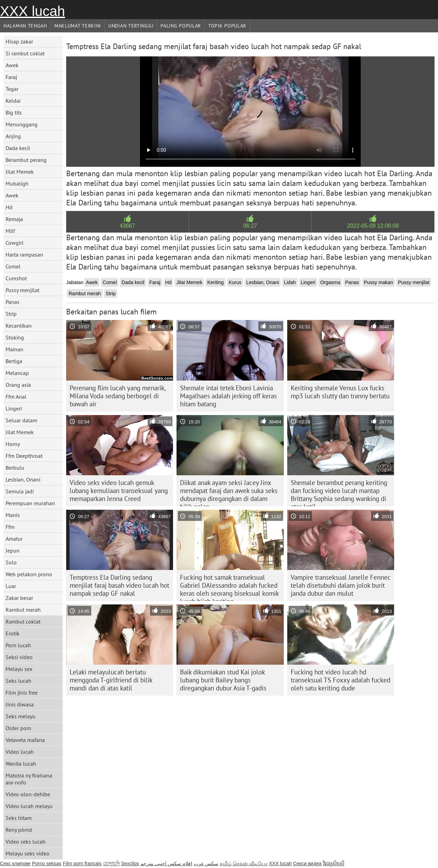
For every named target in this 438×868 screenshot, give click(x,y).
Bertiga (14, 361)
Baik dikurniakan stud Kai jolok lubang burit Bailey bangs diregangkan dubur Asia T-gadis (223, 680)
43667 (128, 226)
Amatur (14, 539)
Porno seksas (47, 863)
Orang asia (18, 385)
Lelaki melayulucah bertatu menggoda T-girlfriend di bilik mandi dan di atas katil (111, 680)
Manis (13, 515)
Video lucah (20, 752)
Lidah (290, 282)
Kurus (235, 282)
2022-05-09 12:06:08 (373, 226)
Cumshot (16, 278)
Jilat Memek (20, 172)
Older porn (18, 728)
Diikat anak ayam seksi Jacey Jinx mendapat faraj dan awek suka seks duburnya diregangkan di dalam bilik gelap (229, 492)
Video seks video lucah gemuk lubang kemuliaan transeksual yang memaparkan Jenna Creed (119, 491)
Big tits (14, 112)
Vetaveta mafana (25, 740)
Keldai (13, 101)
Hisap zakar (19, 41)
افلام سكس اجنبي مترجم (166, 863)
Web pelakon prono (29, 574)
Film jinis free (22, 693)
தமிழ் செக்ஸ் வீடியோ (244, 863)
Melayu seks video (28, 853)
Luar (11, 586)
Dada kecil (18, 148)
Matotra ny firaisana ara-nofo (29, 779)
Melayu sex (19, 669)
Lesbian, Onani (23, 479)
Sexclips (130, 863)
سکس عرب (206, 863)
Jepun (13, 550)
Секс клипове (15, 863)
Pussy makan (378, 282)
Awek (12, 65)
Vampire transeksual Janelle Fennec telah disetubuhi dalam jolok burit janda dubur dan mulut (341, 585)
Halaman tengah (25, 26)
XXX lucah (33, 11)
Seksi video (19, 657)
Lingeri (14, 408)
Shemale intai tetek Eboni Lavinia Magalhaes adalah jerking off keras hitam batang (228, 396)
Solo (11, 562)
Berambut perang (26, 160)
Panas (13, 302)
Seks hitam (19, 818)
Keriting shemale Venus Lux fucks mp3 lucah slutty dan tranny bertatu (340, 392)
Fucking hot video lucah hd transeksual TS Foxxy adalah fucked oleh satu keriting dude (341, 680)
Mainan (14, 349)
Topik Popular (227, 26)
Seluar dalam (21, 420)
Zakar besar (19, 598)
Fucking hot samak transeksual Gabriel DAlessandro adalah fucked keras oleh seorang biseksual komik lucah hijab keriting (229, 587)
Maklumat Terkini (78, 26)
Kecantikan (19, 326)
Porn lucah (18, 645)
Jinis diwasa (20, 704)
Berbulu (15, 468)
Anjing (13, 136)
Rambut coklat (23, 621)
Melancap (17, 373)
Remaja (14, 219)
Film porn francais (82, 863)
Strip (11, 314)
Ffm (10, 527)
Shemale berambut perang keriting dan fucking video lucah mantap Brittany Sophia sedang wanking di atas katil (339, 492)
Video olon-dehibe (28, 794)
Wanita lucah (21, 764)
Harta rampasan (24, 255)
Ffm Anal (16, 397)
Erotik (13, 633)
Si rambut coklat (25, 53)
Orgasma (330, 282)
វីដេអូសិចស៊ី (334, 863)
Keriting (215, 282)
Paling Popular (181, 26)
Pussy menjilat (22, 290)
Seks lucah (18, 681)
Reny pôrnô (19, 830)
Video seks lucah (26, 842)
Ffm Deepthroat (24, 456)
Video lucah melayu (29, 806)
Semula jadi (20, 491)
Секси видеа (307, 863)
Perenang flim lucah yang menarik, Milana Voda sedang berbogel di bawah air (118, 396)
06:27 (250, 226)
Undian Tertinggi (131, 26)
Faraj (11, 77)
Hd (9, 207)
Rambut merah (23, 610)
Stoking (15, 337)
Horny (13, 444)
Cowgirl (15, 243)
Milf (10, 231)
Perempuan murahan (30, 503)
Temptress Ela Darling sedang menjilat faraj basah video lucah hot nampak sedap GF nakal (119, 585)
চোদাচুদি (111, 863)
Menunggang (22, 124)
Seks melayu (21, 716)
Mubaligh (17, 183)
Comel (13, 266)
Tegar (12, 89)
